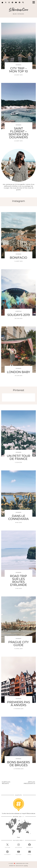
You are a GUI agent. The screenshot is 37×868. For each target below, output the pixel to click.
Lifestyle (18, 311)
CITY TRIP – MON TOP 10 (18, 70)
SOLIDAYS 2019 (18, 315)
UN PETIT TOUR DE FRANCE (18, 457)
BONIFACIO (18, 258)
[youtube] (18, 853)
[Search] (23, 2)
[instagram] (18, 846)
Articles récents (6, 783)
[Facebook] (20, 2)
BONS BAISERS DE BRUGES (18, 764)
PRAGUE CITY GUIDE (18, 644)
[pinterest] (7, 853)
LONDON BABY (18, 372)
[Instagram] (9, 2)
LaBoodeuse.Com (18, 10)
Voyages (18, 65)
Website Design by (18, 866)
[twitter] (7, 846)
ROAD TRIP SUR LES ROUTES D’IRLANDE (18, 580)
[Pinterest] (12, 2)
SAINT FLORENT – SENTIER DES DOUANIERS (18, 133)
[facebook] (30, 846)
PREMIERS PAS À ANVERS (18, 704)
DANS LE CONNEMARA (18, 517)
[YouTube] (16, 2)
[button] (34, 2)
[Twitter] (6, 2)
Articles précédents (29, 783)
